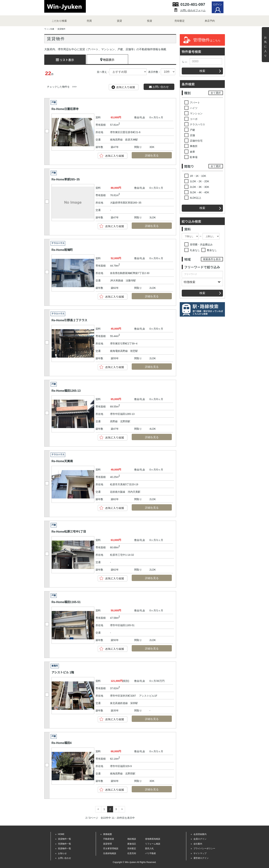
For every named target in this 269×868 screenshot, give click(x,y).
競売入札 (149, 848)
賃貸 (119, 21)
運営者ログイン (201, 858)
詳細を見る (148, 156)
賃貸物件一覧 (64, 839)
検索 (202, 71)
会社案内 (198, 844)
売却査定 (180, 21)
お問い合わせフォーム (193, 10)
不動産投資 (109, 839)
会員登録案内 (200, 834)
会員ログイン (200, 839)
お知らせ (62, 853)
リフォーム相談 (153, 844)
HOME (61, 834)
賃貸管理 (107, 844)
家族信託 (132, 844)
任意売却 (132, 853)
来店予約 (210, 21)
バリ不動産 (150, 853)
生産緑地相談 (110, 853)
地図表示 (107, 60)
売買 (89, 21)
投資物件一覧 (64, 848)
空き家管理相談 (111, 848)
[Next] (122, 809)
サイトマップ (200, 853)
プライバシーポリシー (204, 848)
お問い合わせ (159, 87)
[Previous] (98, 809)
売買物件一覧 (64, 844)
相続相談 (132, 839)
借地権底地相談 (153, 839)
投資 (150, 21)
